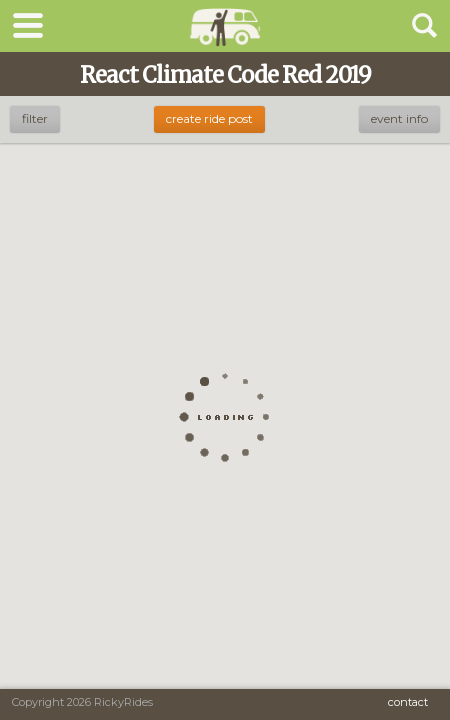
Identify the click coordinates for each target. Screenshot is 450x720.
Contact (408, 702)
